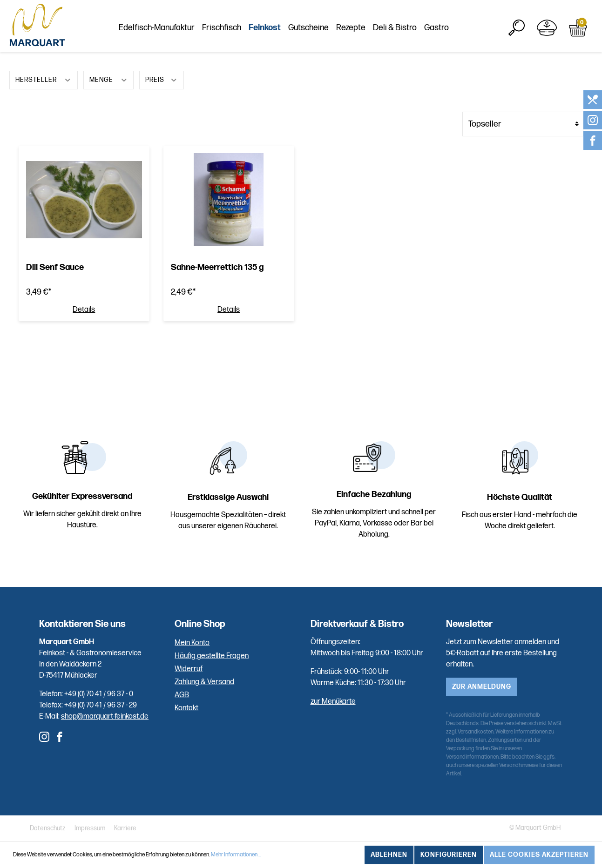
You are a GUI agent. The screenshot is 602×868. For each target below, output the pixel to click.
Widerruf (189, 669)
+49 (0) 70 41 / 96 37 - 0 (99, 694)
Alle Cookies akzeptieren (539, 855)
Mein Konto (192, 643)
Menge (109, 79)
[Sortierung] (523, 124)
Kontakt (186, 708)
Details (84, 310)
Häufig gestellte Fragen (212, 656)
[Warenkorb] (578, 28)
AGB (182, 695)
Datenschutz (48, 828)
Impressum (90, 828)
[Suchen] (517, 28)
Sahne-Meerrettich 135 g (217, 267)
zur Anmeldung (482, 687)
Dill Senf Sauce (55, 267)
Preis (162, 79)
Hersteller (44, 79)
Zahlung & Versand (204, 682)
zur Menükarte (333, 702)
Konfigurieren (449, 855)
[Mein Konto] (547, 28)
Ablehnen (389, 855)
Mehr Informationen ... (236, 855)
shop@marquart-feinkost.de (105, 717)
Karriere (125, 828)
